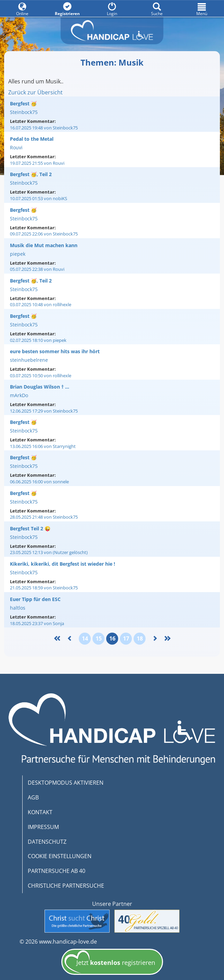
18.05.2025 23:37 (37, 623)
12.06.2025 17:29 (44, 411)
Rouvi (16, 147)
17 (126, 638)
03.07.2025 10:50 (41, 376)
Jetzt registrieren (110, 963)
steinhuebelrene (29, 360)
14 (85, 638)
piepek (18, 254)
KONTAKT (40, 812)
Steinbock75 (24, 112)
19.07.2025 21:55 (37, 163)
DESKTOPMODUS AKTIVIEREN (66, 783)
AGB (33, 797)
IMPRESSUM (43, 827)
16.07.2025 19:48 (44, 128)
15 (99, 638)
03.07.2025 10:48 (41, 304)
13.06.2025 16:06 (43, 446)
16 (112, 638)
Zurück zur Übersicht (35, 92)
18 (140, 638)
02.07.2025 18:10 (38, 340)
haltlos (18, 608)
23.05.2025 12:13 (49, 552)
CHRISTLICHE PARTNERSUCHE (66, 886)
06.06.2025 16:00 (39, 482)
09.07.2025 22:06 (44, 234)
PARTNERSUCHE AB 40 (57, 871)
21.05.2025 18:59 (44, 588)
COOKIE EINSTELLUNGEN (60, 856)
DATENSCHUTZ (47, 842)
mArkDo (19, 395)
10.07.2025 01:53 (39, 198)
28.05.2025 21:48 (44, 517)
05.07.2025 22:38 (37, 269)
